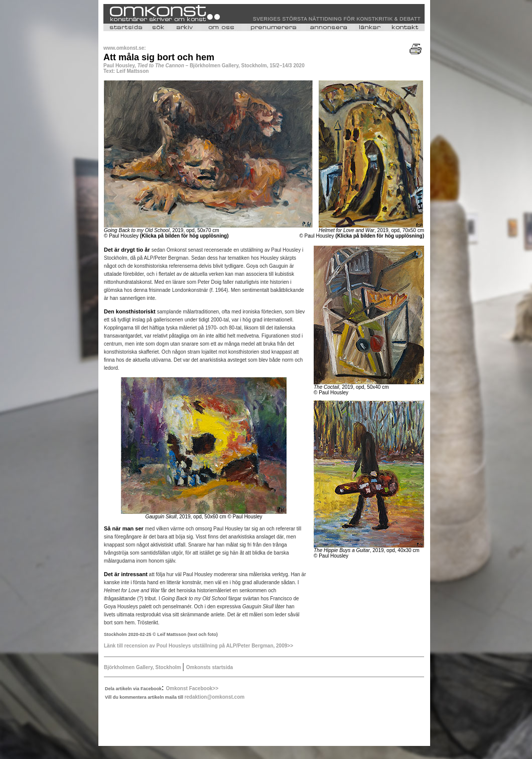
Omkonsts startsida (210, 667)
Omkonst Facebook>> (192, 688)
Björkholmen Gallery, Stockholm (143, 667)
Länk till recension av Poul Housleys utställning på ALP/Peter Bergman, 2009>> (198, 646)
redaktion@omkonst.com (214, 697)
